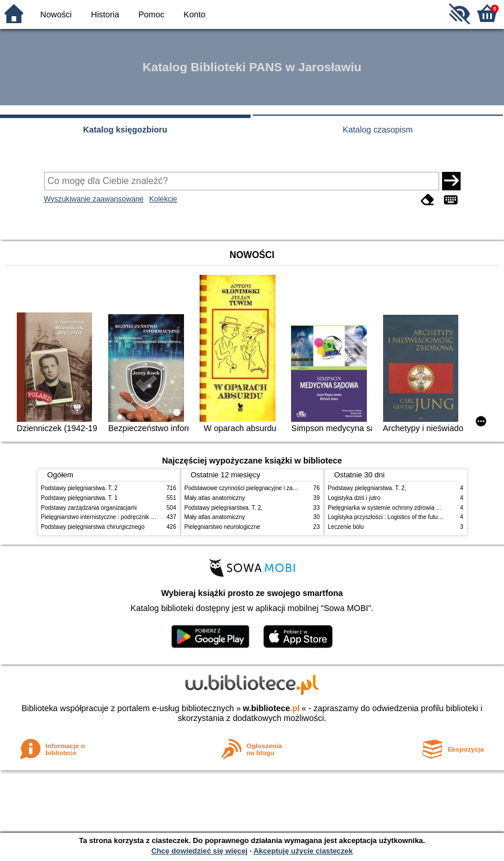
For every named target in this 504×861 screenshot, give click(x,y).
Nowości (56, 14)
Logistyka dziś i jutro (354, 498)
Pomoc (151, 14)
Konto (194, 14)
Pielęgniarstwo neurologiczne (222, 527)
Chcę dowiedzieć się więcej (199, 851)
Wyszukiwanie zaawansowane (94, 199)
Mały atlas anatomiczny (215, 498)
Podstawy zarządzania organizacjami (89, 508)
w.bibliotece (271, 708)
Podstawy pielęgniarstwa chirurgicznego (93, 527)
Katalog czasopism (378, 130)
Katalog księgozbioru (125, 130)
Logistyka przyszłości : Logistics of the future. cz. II (393, 517)
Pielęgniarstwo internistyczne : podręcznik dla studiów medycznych (128, 517)
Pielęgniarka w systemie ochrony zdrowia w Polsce (394, 508)
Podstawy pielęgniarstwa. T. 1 (80, 498)
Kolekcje (163, 199)
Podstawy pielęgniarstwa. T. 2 (80, 488)
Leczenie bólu (346, 527)
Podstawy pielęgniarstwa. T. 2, (224, 508)
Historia (105, 14)
